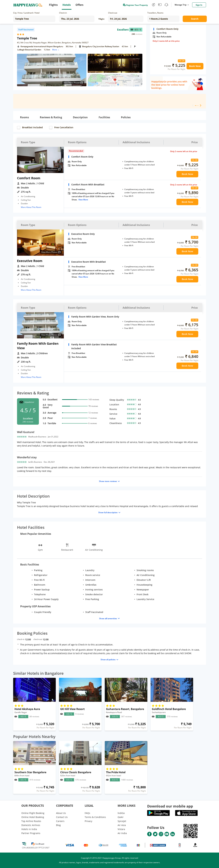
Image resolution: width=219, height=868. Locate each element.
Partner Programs (31, 833)
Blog (58, 825)
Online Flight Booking (33, 813)
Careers (60, 821)
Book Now (195, 66)
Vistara (121, 829)
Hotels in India (29, 829)
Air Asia (122, 825)
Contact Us (62, 817)
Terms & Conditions (95, 817)
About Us (61, 813)
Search (195, 19)
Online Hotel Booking (33, 817)
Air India (122, 833)
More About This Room (31, 207)
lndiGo (121, 813)
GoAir (121, 817)
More (56, 50)
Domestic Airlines (31, 825)
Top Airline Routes (31, 821)
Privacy (88, 821)
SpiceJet (122, 821)
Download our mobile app (170, 806)
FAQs (87, 813)
